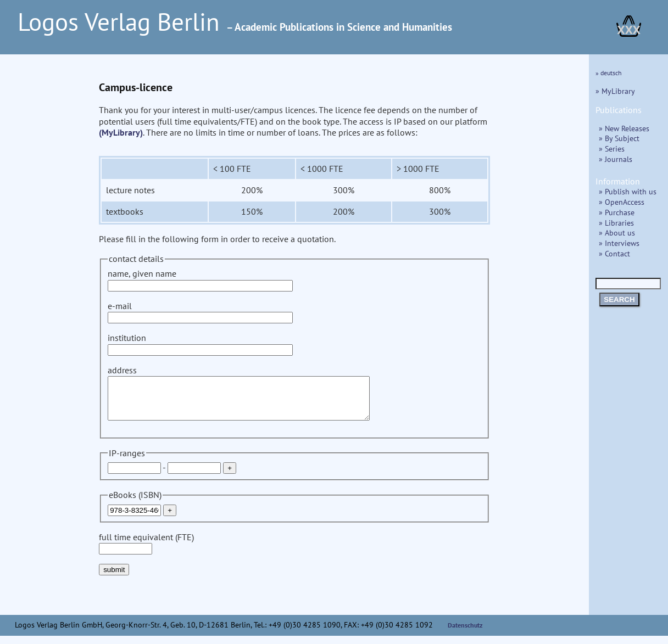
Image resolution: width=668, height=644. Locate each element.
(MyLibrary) (121, 132)
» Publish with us (628, 191)
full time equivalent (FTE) (146, 551)
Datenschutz (465, 633)
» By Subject (619, 138)
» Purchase (617, 212)
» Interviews (619, 243)
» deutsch (609, 73)
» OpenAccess (622, 202)
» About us (617, 233)
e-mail (200, 312)
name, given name (200, 279)
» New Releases (624, 128)
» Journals (616, 159)
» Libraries (616, 223)
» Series (612, 149)
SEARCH (619, 299)
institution (200, 343)
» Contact (614, 253)
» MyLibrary (615, 91)
